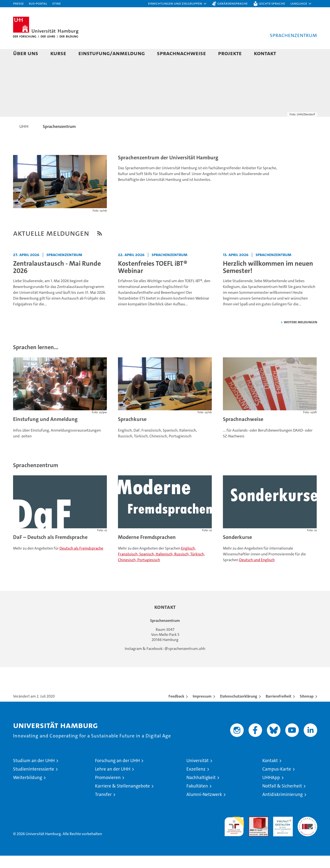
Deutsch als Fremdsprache (81, 561)
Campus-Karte (277, 781)
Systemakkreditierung (307, 832)
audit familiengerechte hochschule (234, 837)
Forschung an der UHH (117, 773)
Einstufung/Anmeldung (112, 53)
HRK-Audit (282, 832)
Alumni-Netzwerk (204, 807)
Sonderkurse (237, 549)
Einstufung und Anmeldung (45, 431)
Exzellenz (196, 781)
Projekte (230, 53)
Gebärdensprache (232, 3)
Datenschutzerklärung (239, 709)
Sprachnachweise (181, 53)
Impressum (202, 709)
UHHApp (271, 790)
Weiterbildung (28, 790)
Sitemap (307, 709)
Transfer (103, 807)
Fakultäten (197, 798)
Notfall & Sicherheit (282, 798)
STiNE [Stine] (56, 3)
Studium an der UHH (34, 773)
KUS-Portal (38, 3)
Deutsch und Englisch (257, 572)
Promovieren (108, 790)
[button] (177, 4)
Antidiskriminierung (282, 807)
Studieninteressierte (34, 781)
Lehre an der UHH (113, 781)
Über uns (26, 53)
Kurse (58, 53)
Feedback (176, 709)
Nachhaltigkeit (201, 790)
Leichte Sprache (272, 3)
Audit (253, 832)
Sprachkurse (132, 431)
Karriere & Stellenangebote (122, 798)
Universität (198, 773)
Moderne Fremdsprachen (147, 549)
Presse (18, 3)
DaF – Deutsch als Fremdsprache (50, 549)
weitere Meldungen (301, 334)
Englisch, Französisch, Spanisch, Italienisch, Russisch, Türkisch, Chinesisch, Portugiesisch (161, 566)
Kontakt (265, 53)
